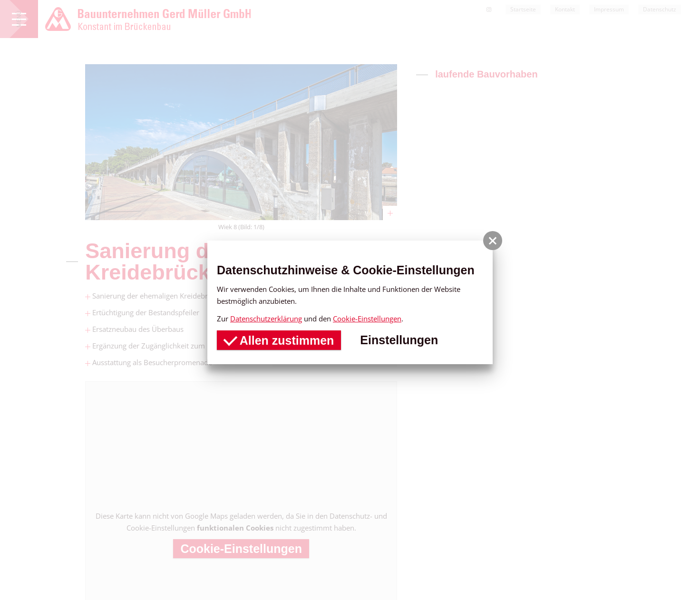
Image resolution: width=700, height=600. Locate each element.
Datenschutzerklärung (266, 319)
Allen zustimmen (279, 339)
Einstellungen (399, 340)
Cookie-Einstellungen (367, 319)
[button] (493, 241)
